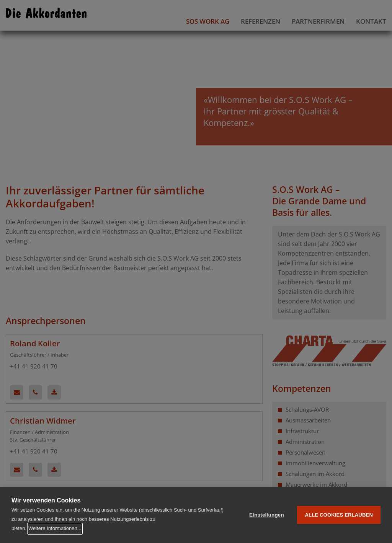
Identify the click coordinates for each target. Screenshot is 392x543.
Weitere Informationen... (55, 528)
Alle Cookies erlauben (339, 515)
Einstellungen (267, 515)
